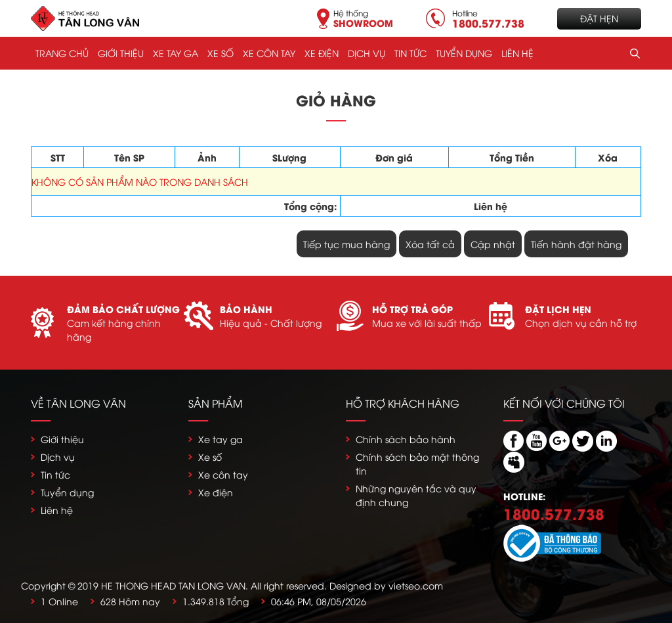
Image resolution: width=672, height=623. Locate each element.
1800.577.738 (554, 513)
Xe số (220, 53)
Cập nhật (493, 244)
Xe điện (322, 53)
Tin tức (410, 53)
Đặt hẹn (599, 18)
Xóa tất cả (430, 244)
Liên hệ (517, 53)
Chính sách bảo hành (406, 439)
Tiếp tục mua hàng (346, 244)
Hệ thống (363, 17)
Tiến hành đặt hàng (576, 244)
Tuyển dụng (464, 53)
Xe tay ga (176, 53)
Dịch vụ (367, 53)
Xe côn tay (269, 53)
